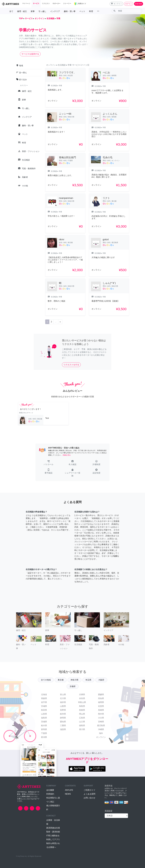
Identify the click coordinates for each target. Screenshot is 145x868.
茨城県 (44, 722)
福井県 (63, 702)
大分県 (101, 718)
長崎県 (101, 710)
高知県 (101, 698)
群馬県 (44, 729)
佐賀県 (101, 706)
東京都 (61, 680)
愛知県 (63, 722)
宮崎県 (101, 722)
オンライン (101, 737)
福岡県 (101, 702)
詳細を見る (67, 455)
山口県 (82, 722)
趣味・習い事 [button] (70, 11)
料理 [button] (91, 11)
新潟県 (44, 737)
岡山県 (82, 714)
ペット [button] (82, 11)
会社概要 (50, 790)
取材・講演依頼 (53, 832)
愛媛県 (101, 695)
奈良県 (82, 698)
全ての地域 (46, 680)
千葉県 (44, 733)
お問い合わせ (89, 798)
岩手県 (44, 702)
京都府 (73, 686)
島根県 (82, 710)
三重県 (63, 726)
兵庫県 (82, 695)
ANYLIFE (69, 790)
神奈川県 (75, 680)
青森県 (44, 698)
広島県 (82, 718)
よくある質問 (89, 794)
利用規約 (50, 794)
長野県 (63, 710)
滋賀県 (63, 729)
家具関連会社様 (53, 828)
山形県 (44, 714)
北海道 (44, 695)
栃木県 (44, 726)
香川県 (82, 729)
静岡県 (63, 718)
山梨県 (63, 706)
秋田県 (44, 710)
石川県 (63, 698)
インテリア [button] (55, 11)
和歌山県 (82, 702)
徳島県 (82, 726)
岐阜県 (63, 714)
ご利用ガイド (89, 790)
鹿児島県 (101, 726)
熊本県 (101, 714)
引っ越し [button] (42, 11)
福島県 (44, 718)
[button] (116, 4)
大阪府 (101, 680)
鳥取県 (82, 706)
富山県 (63, 695)
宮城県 (44, 706)
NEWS (68, 794)
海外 (101, 733)
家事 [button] (33, 11)
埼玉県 (88, 680)
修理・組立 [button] (22, 11)
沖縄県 (101, 729)
